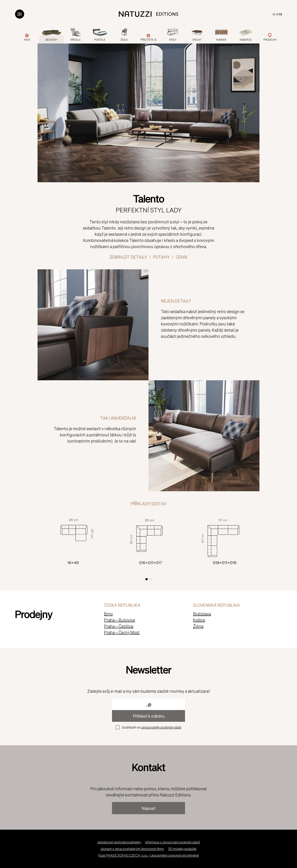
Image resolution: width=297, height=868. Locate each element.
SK (274, 14)
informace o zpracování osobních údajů (173, 842)
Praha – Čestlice (119, 626)
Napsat (149, 808)
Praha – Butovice (120, 620)
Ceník (182, 257)
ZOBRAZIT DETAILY (128, 257)
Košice (199, 620)
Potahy (161, 257)
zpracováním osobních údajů (161, 727)
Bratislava (202, 614)
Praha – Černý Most (122, 632)
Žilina (198, 626)
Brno (108, 614)
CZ (280, 14)
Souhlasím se (152, 727)
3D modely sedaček (182, 849)
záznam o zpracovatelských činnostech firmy (132, 849)
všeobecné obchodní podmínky (119, 842)
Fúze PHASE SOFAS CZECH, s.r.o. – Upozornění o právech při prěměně (148, 855)
